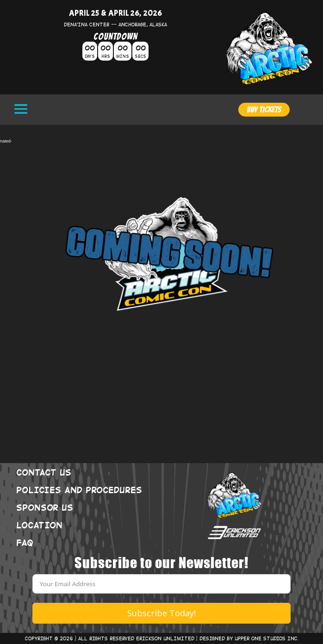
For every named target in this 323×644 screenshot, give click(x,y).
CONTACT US (44, 472)
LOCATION (39, 525)
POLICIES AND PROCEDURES (79, 489)
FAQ (25, 542)
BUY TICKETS (264, 109)
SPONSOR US (45, 507)
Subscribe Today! (161, 613)
